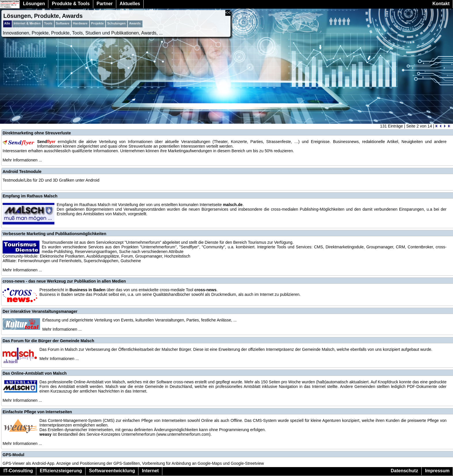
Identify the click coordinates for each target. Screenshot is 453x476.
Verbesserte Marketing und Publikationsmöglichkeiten (54, 234)
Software (63, 23)
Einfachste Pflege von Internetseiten (37, 412)
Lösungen (34, 4)
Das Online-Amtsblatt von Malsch (35, 373)
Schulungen (116, 23)
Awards (135, 23)
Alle (7, 23)
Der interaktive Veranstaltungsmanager (40, 311)
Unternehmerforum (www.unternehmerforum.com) (166, 434)
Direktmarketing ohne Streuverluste (37, 133)
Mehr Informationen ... (22, 160)
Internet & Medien (27, 23)
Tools (48, 23)
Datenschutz (405, 471)
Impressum (437, 471)
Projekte (97, 23)
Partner (105, 4)
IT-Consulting (18, 471)
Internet (150, 471)
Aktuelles (130, 4)
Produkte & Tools (71, 4)
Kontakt (441, 4)
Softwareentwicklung (112, 471)
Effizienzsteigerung (61, 471)
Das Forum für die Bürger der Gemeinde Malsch (48, 341)
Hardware (80, 23)
